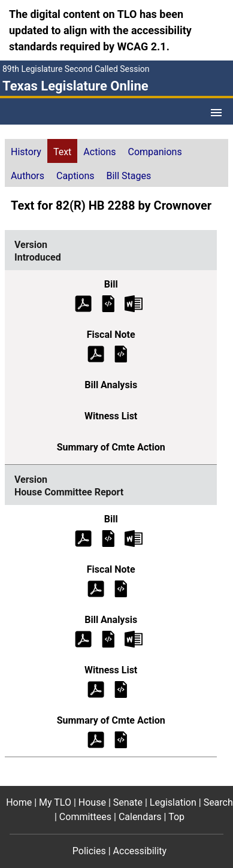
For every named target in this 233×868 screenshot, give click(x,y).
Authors (28, 176)
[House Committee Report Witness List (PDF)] (96, 689)
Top (176, 817)
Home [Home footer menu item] (19, 802)
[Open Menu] (216, 113)
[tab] (26, 151)
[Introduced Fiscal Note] (121, 353)
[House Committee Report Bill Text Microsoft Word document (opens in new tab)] (134, 538)
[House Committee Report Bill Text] (108, 538)
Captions (75, 176)
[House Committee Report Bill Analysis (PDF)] (83, 638)
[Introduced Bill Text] (108, 303)
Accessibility (140, 851)
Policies (89, 851)
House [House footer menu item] (92, 802)
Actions (99, 152)
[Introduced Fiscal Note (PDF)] (96, 353)
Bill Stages (128, 176)
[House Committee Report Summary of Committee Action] (121, 739)
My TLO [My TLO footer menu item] (55, 802)
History (26, 152)
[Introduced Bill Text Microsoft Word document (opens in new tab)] (134, 303)
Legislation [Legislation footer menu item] (173, 802)
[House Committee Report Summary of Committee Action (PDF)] (96, 739)
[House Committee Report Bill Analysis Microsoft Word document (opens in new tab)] (134, 638)
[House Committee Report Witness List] (121, 689)
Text (62, 152)
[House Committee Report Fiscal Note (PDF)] (96, 588)
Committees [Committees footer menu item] (85, 817)
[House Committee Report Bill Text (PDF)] (83, 538)
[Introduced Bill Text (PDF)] (83, 303)
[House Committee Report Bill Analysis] (108, 638)
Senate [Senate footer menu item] (128, 802)
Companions (155, 152)
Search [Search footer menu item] (218, 802)
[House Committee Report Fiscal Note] (121, 588)
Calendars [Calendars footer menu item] (140, 817)
